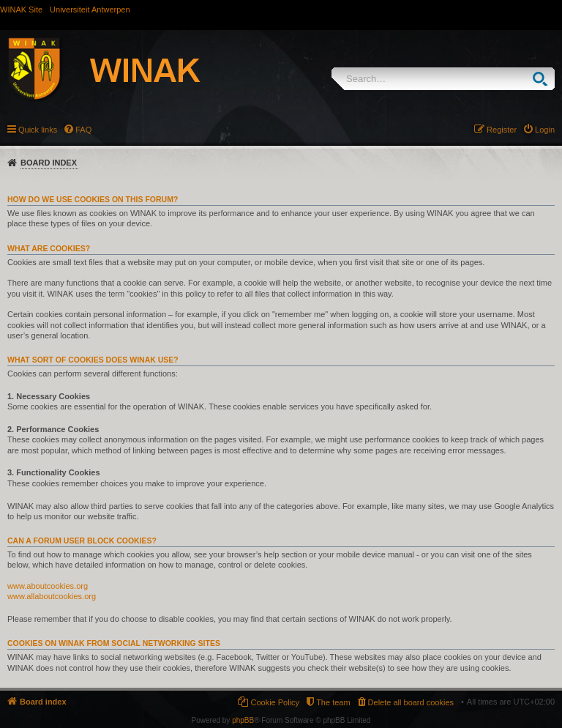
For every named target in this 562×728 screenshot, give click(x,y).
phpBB (243, 720)
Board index (49, 163)
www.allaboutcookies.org (52, 596)
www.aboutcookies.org (48, 586)
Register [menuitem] (502, 130)
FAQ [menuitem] (83, 130)
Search (543, 79)
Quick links (38, 130)
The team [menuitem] (333, 702)
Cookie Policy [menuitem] (275, 702)
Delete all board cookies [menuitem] (411, 702)
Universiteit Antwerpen (90, 10)
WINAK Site (21, 10)
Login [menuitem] (545, 130)
